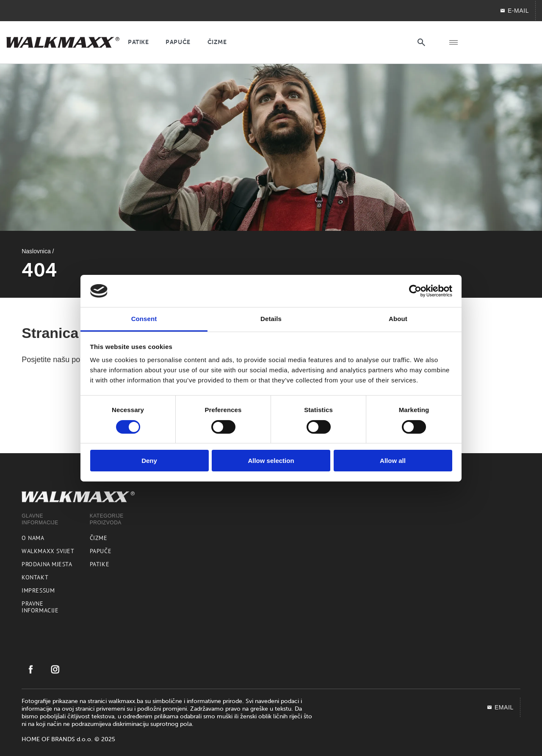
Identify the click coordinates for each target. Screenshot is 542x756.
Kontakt (35, 577)
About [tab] (398, 319)
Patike (100, 564)
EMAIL (500, 707)
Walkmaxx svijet (48, 551)
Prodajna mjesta (47, 564)
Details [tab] (271, 319)
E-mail (514, 11)
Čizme (99, 538)
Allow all (393, 461)
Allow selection (271, 461)
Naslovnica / (38, 251)
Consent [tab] (144, 319)
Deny (149, 461)
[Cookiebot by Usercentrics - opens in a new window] (415, 291)
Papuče (101, 551)
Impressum (38, 590)
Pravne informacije (40, 607)
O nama (33, 538)
